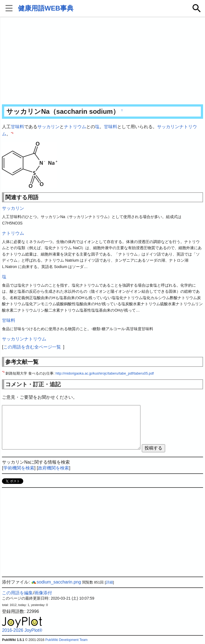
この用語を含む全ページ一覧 (32, 347)
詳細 (109, 582)
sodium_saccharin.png (56, 582)
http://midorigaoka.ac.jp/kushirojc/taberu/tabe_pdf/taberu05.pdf (105, 373)
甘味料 (17, 127)
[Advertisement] (103, 61)
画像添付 (43, 593)
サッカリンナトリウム (24, 339)
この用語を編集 (17, 593)
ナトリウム (75, 127)
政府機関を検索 (53, 468)
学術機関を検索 (19, 468)
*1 (12, 132)
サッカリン (48, 127)
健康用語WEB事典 (46, 8)
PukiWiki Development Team (67, 640)
